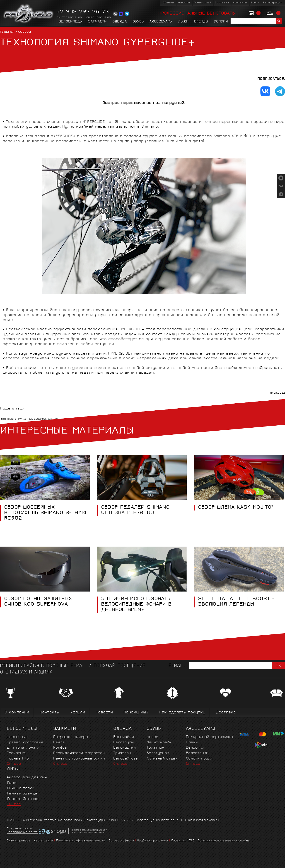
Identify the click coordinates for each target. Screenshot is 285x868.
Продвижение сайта (22, 833)
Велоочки (195, 748)
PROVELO (29, 14)
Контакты (240, 3)
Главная (7, 32)
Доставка (222, 3)
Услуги (221, 22)
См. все (14, 764)
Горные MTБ (18, 759)
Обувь (138, 22)
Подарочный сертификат (210, 737)
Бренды (201, 22)
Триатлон (122, 753)
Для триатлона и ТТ (26, 748)
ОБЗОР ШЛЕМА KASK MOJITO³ (235, 508)
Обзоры (168, 3)
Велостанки (197, 753)
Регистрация (273, 3)
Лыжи (183, 22)
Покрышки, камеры (71, 737)
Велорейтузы (126, 759)
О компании (17, 713)
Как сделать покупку (182, 713)
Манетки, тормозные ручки (79, 759)
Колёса (60, 748)
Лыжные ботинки (23, 799)
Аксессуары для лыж (27, 778)
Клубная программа (153, 841)
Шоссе (152, 737)
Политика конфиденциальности (81, 841)
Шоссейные (17, 737)
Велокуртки (124, 748)
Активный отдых (162, 759)
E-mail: (177, 666)
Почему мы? (202, 3)
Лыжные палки (21, 788)
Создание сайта (19, 829)
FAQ (192, 841)
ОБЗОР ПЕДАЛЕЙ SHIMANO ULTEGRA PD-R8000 (135, 510)
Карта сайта (43, 841)
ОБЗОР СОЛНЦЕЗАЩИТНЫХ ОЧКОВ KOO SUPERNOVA (38, 602)
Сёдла (59, 743)
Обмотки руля (199, 759)
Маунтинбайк (159, 743)
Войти (255, 3)
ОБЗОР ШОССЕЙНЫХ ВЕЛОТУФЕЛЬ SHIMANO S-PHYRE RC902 (46, 513)
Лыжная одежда (22, 794)
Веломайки (124, 737)
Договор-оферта (121, 841)
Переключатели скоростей (79, 753)
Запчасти (97, 22)
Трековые (16, 753)
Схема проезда (19, 841)
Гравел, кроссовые (25, 743)
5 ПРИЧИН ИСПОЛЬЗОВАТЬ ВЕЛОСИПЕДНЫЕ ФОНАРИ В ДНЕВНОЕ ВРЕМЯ (136, 605)
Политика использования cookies (224, 841)
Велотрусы (123, 743)
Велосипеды (71, 22)
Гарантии (178, 841)
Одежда (120, 22)
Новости (184, 3)
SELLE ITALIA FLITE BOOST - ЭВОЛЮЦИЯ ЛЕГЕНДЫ (236, 602)
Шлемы (192, 743)
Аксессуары (161, 22)
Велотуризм (158, 753)
